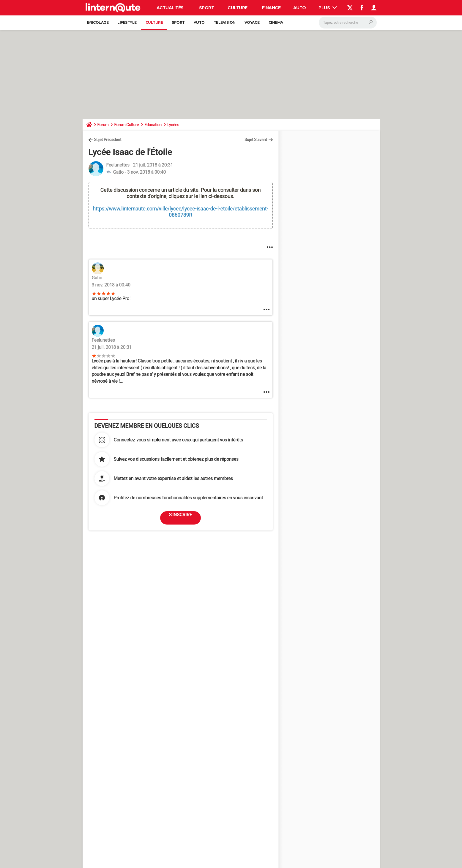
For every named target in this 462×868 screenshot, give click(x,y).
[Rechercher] (348, 23)
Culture (238, 8)
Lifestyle (127, 22)
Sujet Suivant (256, 140)
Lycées (173, 125)
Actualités (170, 8)
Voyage (252, 22)
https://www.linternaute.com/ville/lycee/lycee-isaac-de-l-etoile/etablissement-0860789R (180, 212)
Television (225, 22)
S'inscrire (181, 515)
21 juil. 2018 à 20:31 (112, 347)
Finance (271, 8)
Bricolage (98, 22)
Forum (103, 125)
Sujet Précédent (108, 140)
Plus (328, 8)
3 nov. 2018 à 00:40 (146, 172)
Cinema (276, 22)
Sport (207, 8)
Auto (300, 8)
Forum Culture (126, 125)
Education (153, 125)
